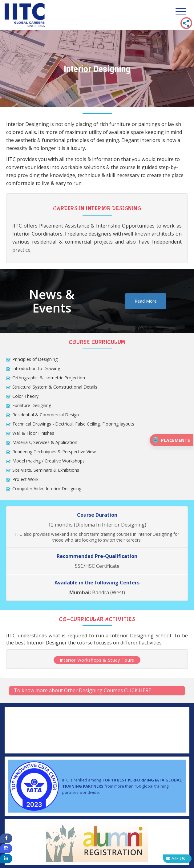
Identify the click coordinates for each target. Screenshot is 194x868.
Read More (146, 301)
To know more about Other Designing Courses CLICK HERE (83, 690)
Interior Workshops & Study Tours (97, 660)
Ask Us (176, 858)
